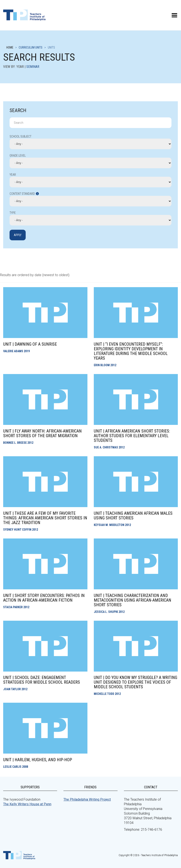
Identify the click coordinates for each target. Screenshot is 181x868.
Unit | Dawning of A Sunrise (30, 344)
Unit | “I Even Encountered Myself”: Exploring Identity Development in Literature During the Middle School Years (131, 351)
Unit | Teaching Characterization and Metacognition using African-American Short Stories (133, 600)
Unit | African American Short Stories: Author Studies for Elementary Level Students (132, 436)
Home (10, 47)
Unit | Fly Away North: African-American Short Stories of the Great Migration (42, 433)
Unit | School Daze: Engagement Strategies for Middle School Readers (42, 680)
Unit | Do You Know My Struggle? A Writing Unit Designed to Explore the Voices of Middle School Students (135, 682)
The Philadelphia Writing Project (87, 799)
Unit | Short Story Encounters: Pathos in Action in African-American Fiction (44, 598)
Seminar (33, 67)
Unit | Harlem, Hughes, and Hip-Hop (38, 760)
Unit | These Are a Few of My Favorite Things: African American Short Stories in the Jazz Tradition (45, 518)
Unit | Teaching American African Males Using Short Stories (133, 516)
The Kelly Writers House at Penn (27, 804)
